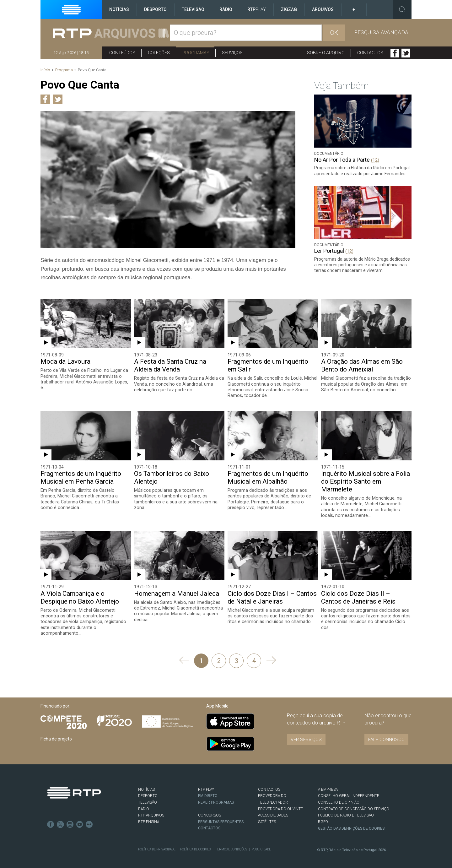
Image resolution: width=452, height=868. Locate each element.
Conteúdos (122, 53)
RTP (257, 9)
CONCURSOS (210, 809)
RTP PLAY (206, 783)
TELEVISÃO (148, 796)
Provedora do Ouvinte (280, 803)
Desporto (155, 9)
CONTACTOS (269, 783)
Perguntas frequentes (221, 815)
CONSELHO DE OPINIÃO (339, 796)
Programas (196, 53)
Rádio (226, 9)
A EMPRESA (328, 783)
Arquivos (323, 9)
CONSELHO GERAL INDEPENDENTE (348, 789)
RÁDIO (144, 803)
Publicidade (260, 843)
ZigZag (289, 9)
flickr (88, 817)
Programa (64, 70)
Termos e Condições (230, 843)
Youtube (79, 817)
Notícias (119, 9)
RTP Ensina (149, 816)
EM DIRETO (208, 789)
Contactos (370, 53)
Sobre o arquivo (326, 53)
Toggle (402, 9)
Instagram (69, 817)
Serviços (232, 53)
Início (45, 70)
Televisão (193, 9)
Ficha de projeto (56, 733)
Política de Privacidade (157, 843)
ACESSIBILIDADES (273, 809)
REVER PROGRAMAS (216, 796)
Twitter (406, 53)
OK (334, 33)
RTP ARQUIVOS (151, 809)
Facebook (395, 53)
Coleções (159, 53)
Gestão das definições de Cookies (352, 822)
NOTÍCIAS (146, 783)
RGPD (323, 816)
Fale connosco (386, 733)
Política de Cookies (195, 843)
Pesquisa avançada (381, 32)
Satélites (267, 816)
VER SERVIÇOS (306, 733)
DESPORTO (148, 789)
